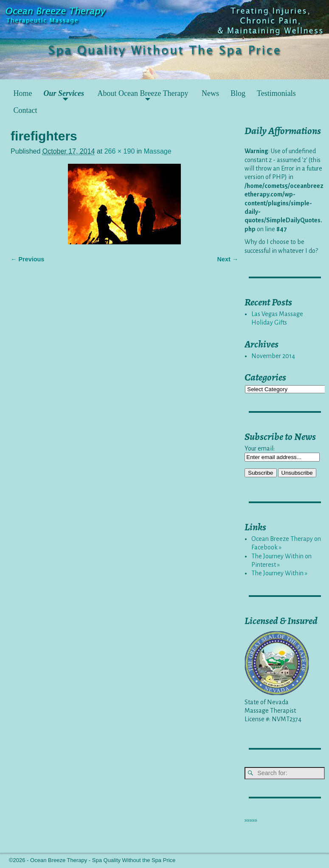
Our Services (64, 93)
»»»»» (251, 820)
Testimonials (276, 93)
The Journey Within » (279, 573)
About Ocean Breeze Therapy (143, 93)
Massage (158, 151)
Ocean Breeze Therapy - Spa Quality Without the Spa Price (103, 860)
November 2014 (273, 356)
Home (23, 93)
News (210, 93)
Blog (238, 93)
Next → (228, 259)
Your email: (260, 448)
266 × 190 (120, 151)
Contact (25, 110)
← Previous (27, 259)
